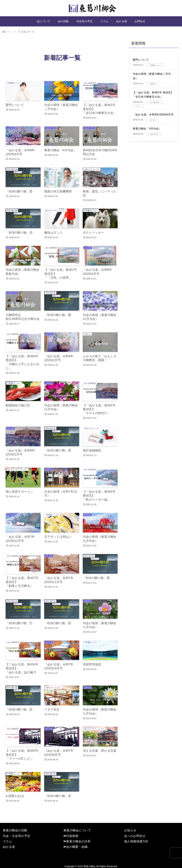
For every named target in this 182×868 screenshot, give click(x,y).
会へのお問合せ (135, 837)
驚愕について (141, 60)
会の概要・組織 (75, 848)
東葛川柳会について (77, 832)
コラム (7, 843)
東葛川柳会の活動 (15, 832)
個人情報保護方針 (136, 843)
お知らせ (130, 832)
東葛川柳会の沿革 (77, 843)
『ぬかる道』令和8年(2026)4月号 (153, 115)
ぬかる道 (9, 848)
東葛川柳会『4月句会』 (147, 129)
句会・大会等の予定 (16, 837)
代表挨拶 (71, 837)
